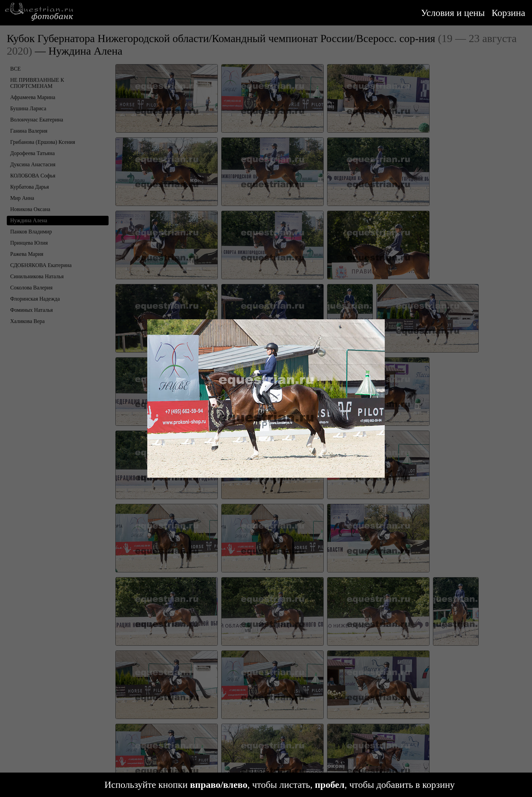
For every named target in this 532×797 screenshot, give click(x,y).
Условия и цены (453, 13)
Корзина (508, 13)
